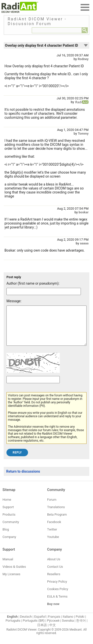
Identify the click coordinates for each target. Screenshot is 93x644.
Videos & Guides (14, 574)
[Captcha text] (33, 387)
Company (9, 544)
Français (54, 624)
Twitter (52, 537)
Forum (52, 507)
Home (7, 507)
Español (40, 624)
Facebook (54, 529)
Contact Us (55, 574)
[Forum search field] (57, 30)
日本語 (42, 632)
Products (9, 522)
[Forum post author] (44, 291)
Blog (6, 537)
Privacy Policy (57, 589)
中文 (53, 632)
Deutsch (26, 624)
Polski (80, 624)
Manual (8, 567)
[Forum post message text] (46, 329)
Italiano (68, 624)
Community (11, 529)
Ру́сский (53, 628)
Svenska (68, 628)
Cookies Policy (58, 596)
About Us (54, 567)
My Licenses (11, 582)
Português (13, 628)
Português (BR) (34, 628)
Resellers (54, 582)
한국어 (81, 628)
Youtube (53, 544)
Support (8, 514)
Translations (56, 514)
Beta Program (57, 522)
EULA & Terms (57, 604)
